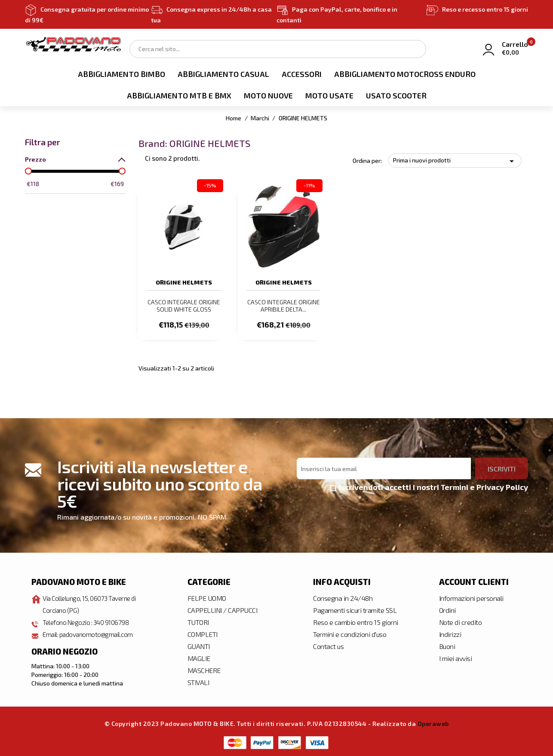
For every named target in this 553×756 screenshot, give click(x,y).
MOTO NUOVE (268, 95)
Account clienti (474, 581)
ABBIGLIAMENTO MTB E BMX (179, 95)
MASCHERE (204, 669)
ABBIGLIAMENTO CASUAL (223, 74)
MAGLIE (199, 657)
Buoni (447, 645)
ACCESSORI (302, 74)
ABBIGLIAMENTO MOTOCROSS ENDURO (405, 74)
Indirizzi (450, 633)
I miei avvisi (456, 657)
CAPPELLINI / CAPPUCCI (223, 609)
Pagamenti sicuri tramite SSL (355, 609)
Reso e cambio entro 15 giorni (356, 621)
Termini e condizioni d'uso (350, 633)
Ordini (447, 609)
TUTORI (198, 621)
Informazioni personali (471, 597)
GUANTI (199, 645)
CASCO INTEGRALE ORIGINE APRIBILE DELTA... (284, 306)
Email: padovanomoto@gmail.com (91, 633)
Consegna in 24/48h (343, 597)
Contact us (328, 645)
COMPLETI (203, 633)
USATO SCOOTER (396, 95)
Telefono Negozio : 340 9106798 (88, 621)
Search (415, 48)
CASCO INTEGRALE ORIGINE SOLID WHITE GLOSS (184, 306)
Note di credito (461, 621)
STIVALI (198, 681)
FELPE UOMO (207, 597)
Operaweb (433, 723)
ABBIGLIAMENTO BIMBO (121, 74)
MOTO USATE (329, 95)
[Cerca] (278, 49)
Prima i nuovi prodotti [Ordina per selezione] (455, 161)
